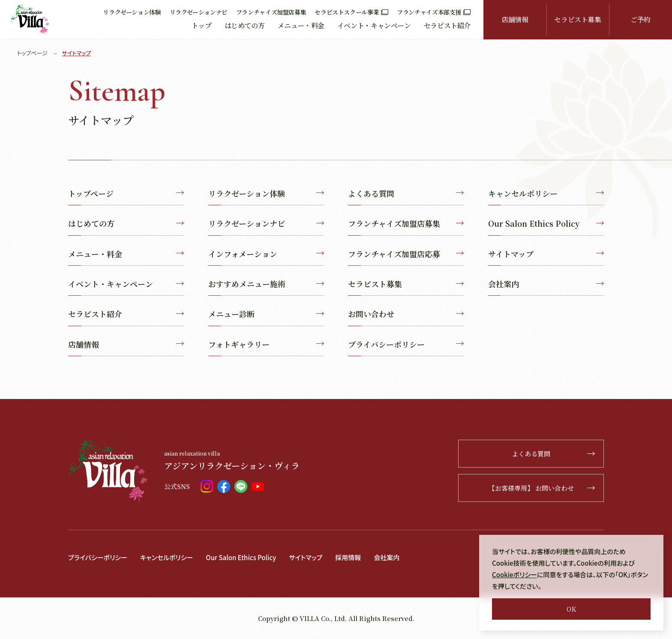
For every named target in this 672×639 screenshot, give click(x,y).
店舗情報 (515, 19)
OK (571, 609)
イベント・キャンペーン (374, 25)
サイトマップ (546, 254)
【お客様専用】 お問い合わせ (542, 488)
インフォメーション (266, 254)
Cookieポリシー (514, 574)
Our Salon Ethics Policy (546, 223)
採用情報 (348, 557)
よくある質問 (406, 193)
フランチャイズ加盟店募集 (271, 12)
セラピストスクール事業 (351, 12)
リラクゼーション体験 (132, 12)
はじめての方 (245, 25)
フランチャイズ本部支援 (434, 12)
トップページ (32, 53)
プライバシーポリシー (406, 344)
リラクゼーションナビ (199, 12)
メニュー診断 (266, 314)
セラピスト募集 (577, 19)
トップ (202, 25)
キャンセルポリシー (546, 193)
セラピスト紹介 (447, 25)
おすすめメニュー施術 (266, 284)
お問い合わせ (406, 314)
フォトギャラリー (266, 344)
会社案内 (546, 284)
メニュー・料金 (301, 25)
